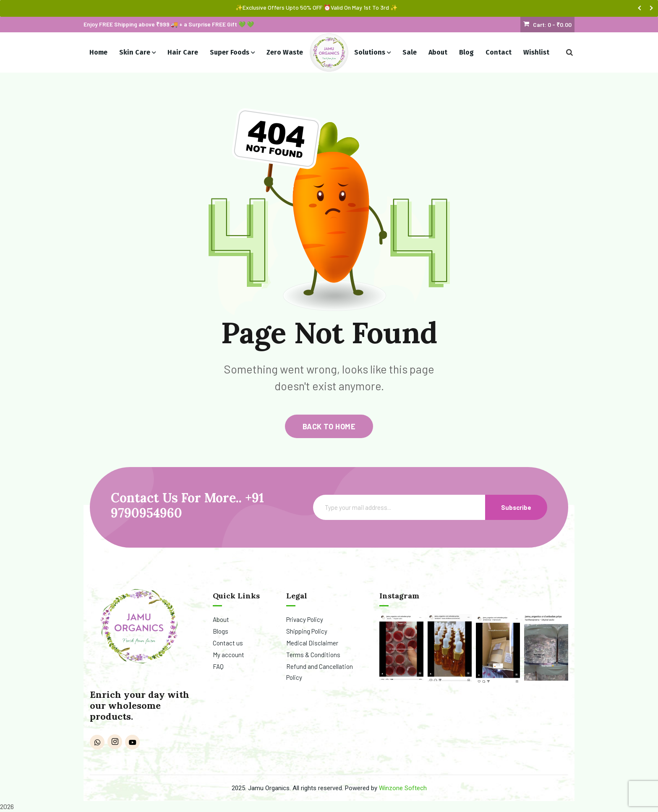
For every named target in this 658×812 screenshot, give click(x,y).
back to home (329, 426)
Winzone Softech (403, 788)
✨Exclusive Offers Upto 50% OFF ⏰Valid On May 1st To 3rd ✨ (316, 7)
